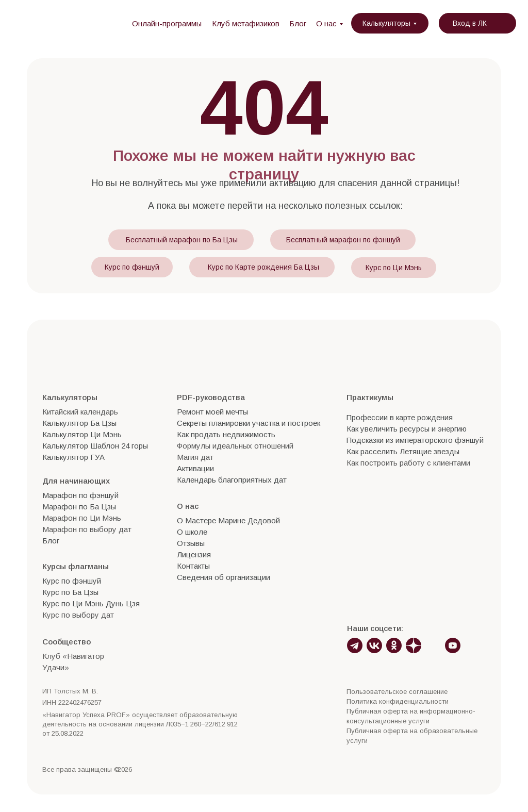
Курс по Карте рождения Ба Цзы (263, 267)
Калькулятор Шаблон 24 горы (95, 446)
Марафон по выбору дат (87, 529)
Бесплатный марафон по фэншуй (343, 240)
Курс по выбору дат (78, 615)
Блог (298, 23)
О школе (192, 532)
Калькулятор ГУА (73, 457)
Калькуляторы (386, 23)
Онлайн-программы (167, 23)
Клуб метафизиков (246, 23)
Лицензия (194, 554)
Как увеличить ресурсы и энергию (407, 429)
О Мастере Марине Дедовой (228, 520)
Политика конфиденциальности (398, 701)
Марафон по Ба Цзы (79, 507)
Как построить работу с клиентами (408, 463)
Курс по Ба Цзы (70, 592)
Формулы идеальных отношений (235, 446)
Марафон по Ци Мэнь (82, 518)
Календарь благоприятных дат (232, 480)
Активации (195, 468)
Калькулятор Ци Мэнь (82, 434)
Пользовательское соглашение (397, 692)
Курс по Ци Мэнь (394, 268)
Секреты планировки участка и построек (249, 423)
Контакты (193, 566)
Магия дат (195, 457)
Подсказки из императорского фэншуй (415, 440)
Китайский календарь (80, 412)
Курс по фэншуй (132, 267)
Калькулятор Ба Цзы (79, 423)
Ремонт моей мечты (212, 412)
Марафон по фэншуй (80, 495)
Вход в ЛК (470, 23)
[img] (71, 23)
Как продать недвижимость (226, 434)
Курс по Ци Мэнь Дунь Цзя (91, 603)
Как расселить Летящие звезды (403, 451)
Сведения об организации (224, 577)
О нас (326, 23)
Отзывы (191, 543)
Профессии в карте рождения (400, 417)
